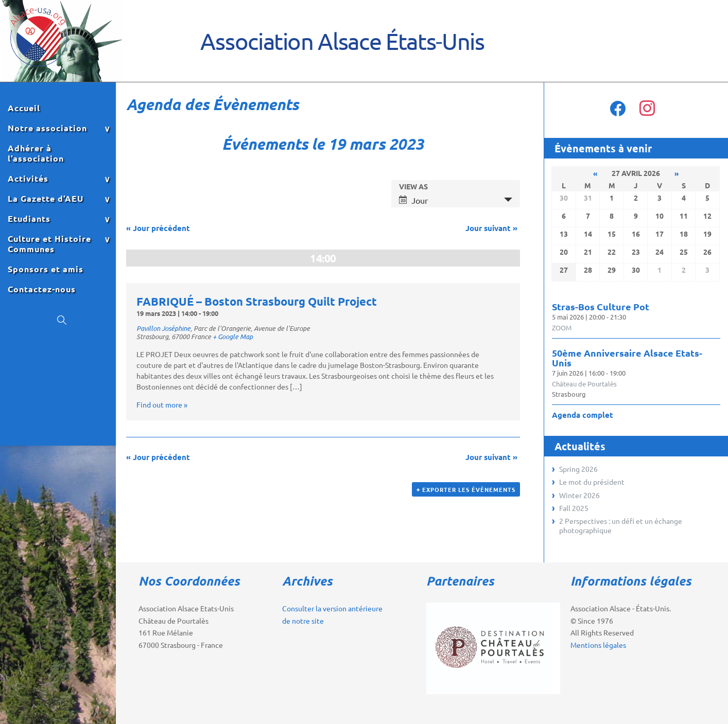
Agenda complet (583, 415)
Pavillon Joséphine (163, 328)
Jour (413, 200)
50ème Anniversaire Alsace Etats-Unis (627, 358)
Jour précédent (158, 228)
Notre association (47, 128)
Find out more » (162, 404)
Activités (28, 179)
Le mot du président (592, 482)
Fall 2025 (574, 508)
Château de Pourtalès (584, 384)
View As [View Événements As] (413, 186)
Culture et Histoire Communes (49, 244)
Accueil (24, 108)
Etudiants (29, 219)
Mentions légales (598, 645)
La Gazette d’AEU (46, 199)
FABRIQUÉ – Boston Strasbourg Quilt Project (257, 301)
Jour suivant (491, 228)
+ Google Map (233, 337)
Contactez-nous (42, 289)
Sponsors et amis (46, 269)
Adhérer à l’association (36, 153)
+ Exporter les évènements (466, 489)
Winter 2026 (579, 495)
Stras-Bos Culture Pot (601, 306)
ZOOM (562, 328)
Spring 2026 (578, 469)
